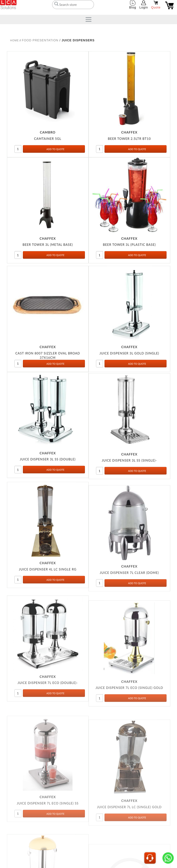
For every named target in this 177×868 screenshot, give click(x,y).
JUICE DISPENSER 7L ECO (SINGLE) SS (48, 860)
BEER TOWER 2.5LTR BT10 (129, 155)
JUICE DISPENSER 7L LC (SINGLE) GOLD (129, 865)
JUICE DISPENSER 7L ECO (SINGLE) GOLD (129, 736)
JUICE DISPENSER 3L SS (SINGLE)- (129, 485)
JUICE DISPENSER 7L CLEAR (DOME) (129, 608)
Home (15, 40)
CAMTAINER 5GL (48, 155)
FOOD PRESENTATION (40, 40)
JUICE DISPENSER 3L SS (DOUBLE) (48, 481)
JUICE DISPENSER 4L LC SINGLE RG (48, 599)
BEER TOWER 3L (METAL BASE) (48, 262)
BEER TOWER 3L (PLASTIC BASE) (129, 262)
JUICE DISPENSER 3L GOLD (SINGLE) (129, 375)
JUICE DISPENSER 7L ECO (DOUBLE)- (48, 725)
